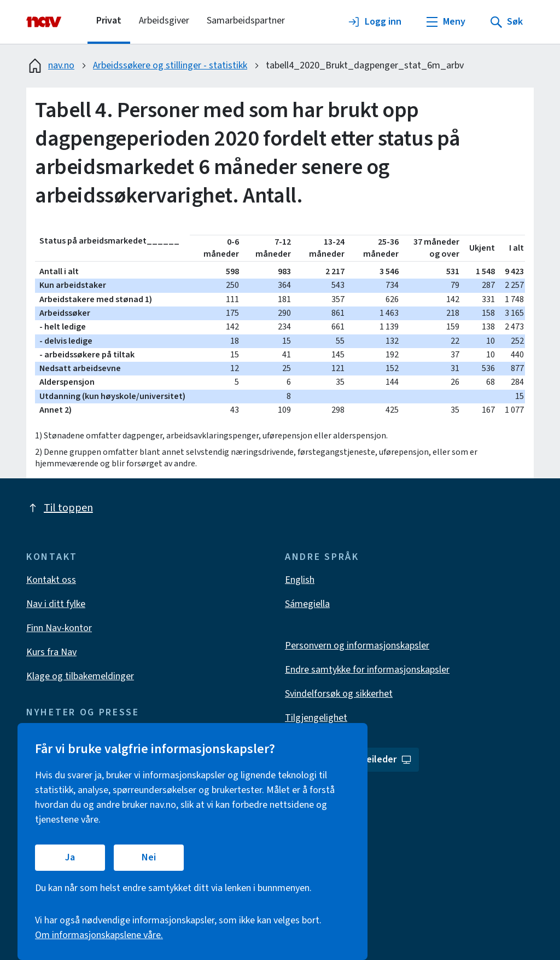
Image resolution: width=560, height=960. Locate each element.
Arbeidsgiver (164, 21)
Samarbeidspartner (246, 21)
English (300, 580)
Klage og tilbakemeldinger (80, 676)
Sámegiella (307, 604)
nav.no (50, 66)
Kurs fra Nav (51, 652)
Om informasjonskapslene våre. (99, 935)
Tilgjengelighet (316, 718)
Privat (109, 21)
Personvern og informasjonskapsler (357, 646)
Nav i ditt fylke (56, 604)
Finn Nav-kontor (59, 628)
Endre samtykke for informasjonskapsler (367, 670)
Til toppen (60, 508)
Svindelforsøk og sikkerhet (339, 694)
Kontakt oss (51, 580)
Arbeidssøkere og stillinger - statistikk (170, 65)
